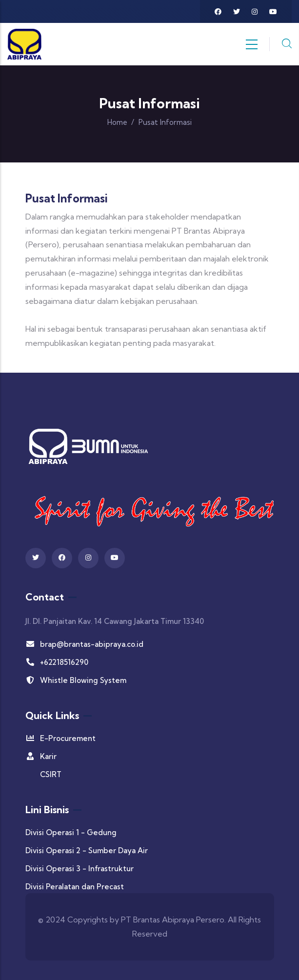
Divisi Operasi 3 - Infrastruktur (80, 869)
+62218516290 (57, 662)
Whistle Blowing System (76, 680)
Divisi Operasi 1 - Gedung (71, 832)
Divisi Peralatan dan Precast (75, 887)
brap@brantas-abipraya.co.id (84, 644)
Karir (41, 756)
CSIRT (51, 774)
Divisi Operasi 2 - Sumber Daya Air (87, 850)
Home (117, 122)
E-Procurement (60, 738)
